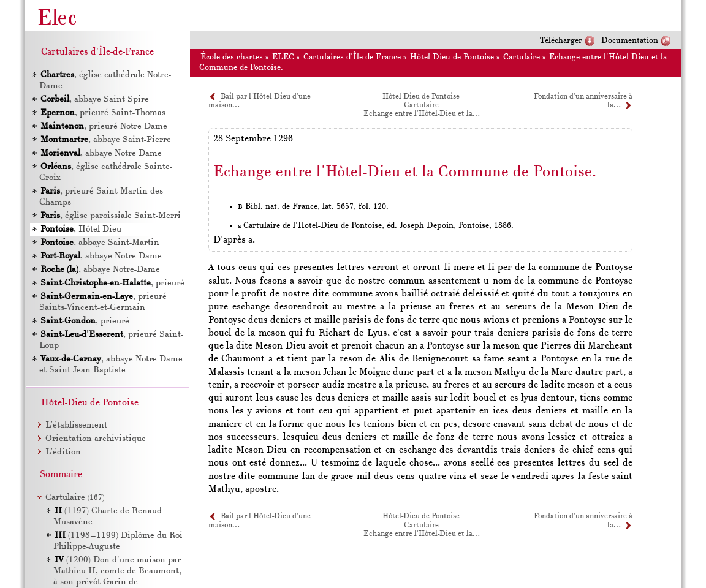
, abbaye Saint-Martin (99, 243)
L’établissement (76, 425)
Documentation (630, 41)
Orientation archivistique (96, 439)
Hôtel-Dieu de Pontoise (452, 57)
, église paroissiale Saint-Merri (110, 216)
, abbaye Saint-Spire (94, 100)
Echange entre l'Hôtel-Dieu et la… (421, 114)
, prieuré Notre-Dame (103, 126)
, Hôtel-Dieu (80, 229)
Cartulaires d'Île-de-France (352, 57)
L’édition (63, 452)
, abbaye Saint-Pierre (105, 140)
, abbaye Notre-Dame (101, 153)
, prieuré (112, 283)
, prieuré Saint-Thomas (102, 113)
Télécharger (561, 41)
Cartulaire (522, 57)
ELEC (283, 57)
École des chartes (232, 57)
